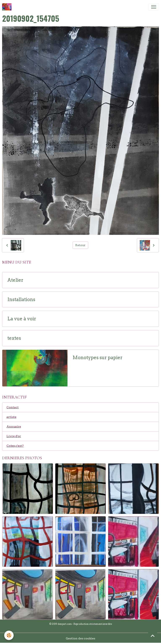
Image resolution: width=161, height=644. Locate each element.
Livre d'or (14, 436)
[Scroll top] (153, 636)
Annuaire (14, 426)
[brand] (8, 7)
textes (14, 338)
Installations (21, 300)
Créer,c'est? (15, 446)
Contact (13, 407)
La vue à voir (22, 319)
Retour (80, 245)
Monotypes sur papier (97, 358)
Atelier (15, 280)
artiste (11, 417)
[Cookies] (9, 635)
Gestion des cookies (80, 638)
